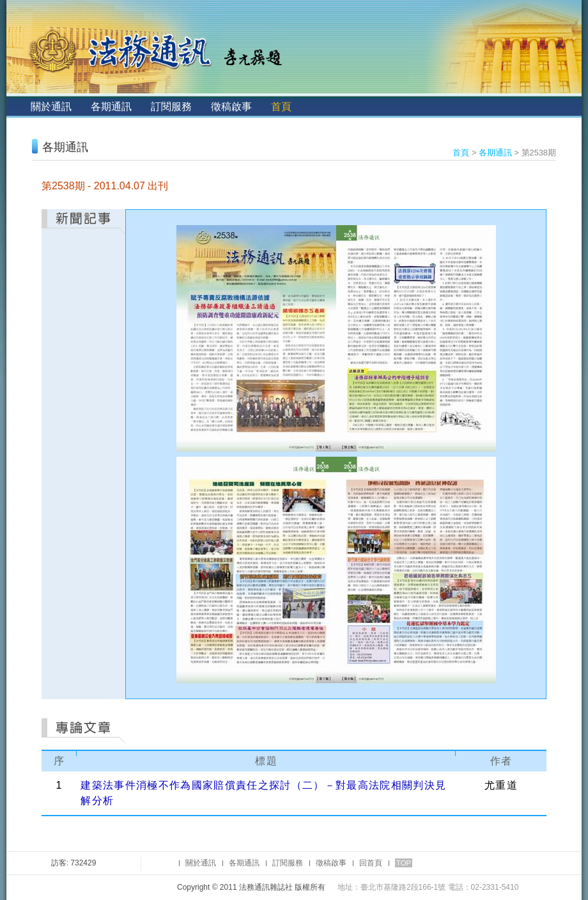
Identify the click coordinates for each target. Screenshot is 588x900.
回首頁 (371, 863)
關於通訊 (51, 107)
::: (17, 107)
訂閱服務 (171, 107)
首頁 (281, 107)
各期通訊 (111, 107)
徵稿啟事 (231, 107)
